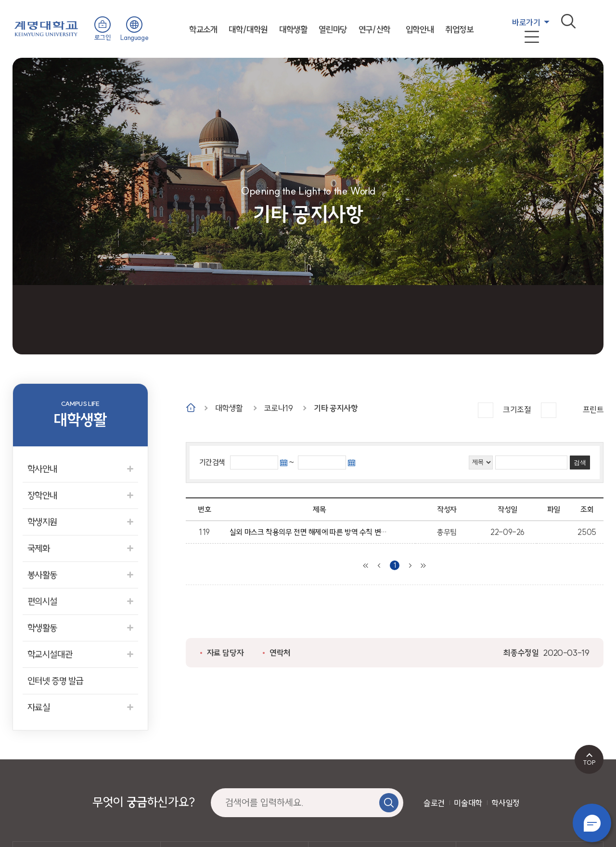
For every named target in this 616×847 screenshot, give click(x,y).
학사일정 (505, 803)
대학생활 (293, 30)
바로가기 (526, 22)
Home (191, 408)
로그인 (103, 38)
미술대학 (468, 803)
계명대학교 (46, 28)
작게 (549, 410)
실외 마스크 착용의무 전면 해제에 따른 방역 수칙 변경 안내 (310, 532)
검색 (568, 21)
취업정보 (459, 30)
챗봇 (592, 823)
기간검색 (212, 462)
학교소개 (203, 30)
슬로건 (434, 803)
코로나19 (279, 408)
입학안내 (420, 30)
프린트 (593, 410)
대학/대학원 (248, 30)
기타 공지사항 (336, 408)
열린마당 (333, 30)
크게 (486, 410)
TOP (589, 762)
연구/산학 (374, 30)
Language (134, 38)
